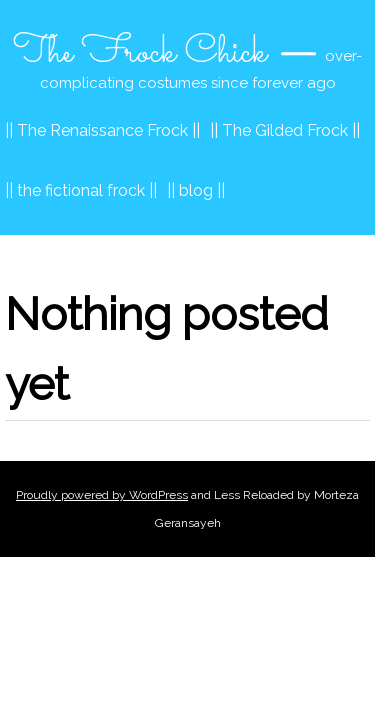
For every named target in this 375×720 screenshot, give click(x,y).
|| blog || (196, 190)
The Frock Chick (140, 53)
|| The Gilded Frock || (285, 130)
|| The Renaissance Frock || (102, 130)
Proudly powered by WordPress (102, 495)
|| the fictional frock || (81, 190)
